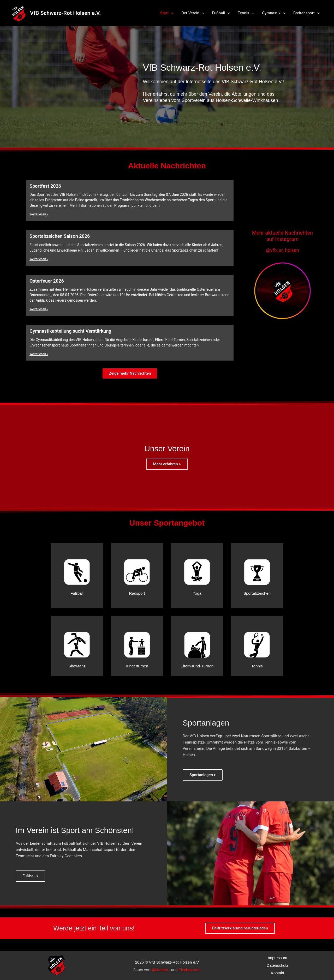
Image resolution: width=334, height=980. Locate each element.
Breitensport (306, 13)
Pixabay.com (190, 970)
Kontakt (278, 973)
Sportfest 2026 (45, 186)
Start (167, 13)
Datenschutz (278, 965)
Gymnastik (274, 13)
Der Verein (193, 13)
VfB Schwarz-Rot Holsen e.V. (65, 13)
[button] (130, 373)
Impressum (277, 958)
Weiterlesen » (39, 214)
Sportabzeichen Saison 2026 (60, 236)
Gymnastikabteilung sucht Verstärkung (70, 331)
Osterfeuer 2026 (47, 281)
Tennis (246, 13)
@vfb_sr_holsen (282, 250)
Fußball (221, 13)
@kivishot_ (161, 970)
